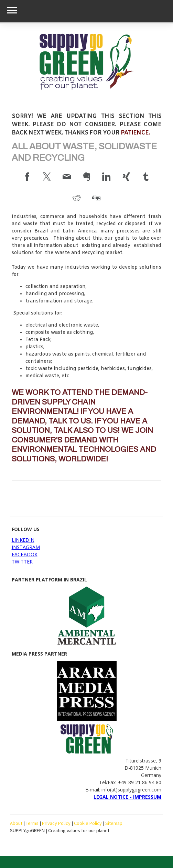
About (16, 823)
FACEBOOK (25, 554)
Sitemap (114, 823)
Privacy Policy (56, 823)
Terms (32, 823)
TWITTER (22, 562)
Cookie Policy (88, 823)
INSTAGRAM (26, 547)
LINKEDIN (23, 540)
